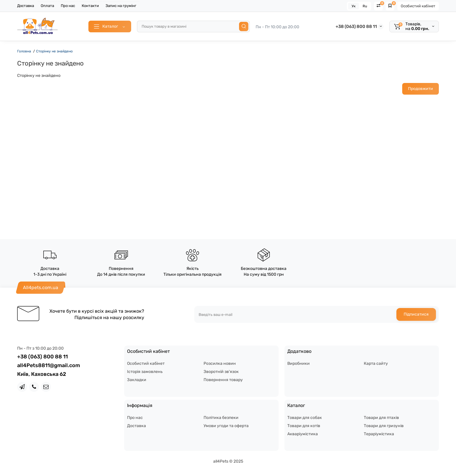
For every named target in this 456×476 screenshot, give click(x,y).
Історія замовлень (145, 372)
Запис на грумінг (121, 6)
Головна (24, 51)
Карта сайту (376, 363)
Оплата (47, 6)
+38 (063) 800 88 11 (356, 26)
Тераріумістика (379, 434)
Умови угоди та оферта (226, 426)
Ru (365, 6)
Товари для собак (305, 418)
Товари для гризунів (384, 426)
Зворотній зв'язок (221, 372)
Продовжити (421, 89)
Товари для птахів (381, 418)
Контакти (90, 6)
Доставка (26, 6)
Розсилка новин (220, 363)
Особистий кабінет (418, 6)
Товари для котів (304, 426)
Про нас (68, 6)
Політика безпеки (221, 418)
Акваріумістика (303, 434)
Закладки (137, 380)
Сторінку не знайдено (54, 51)
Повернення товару (223, 380)
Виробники (299, 363)
